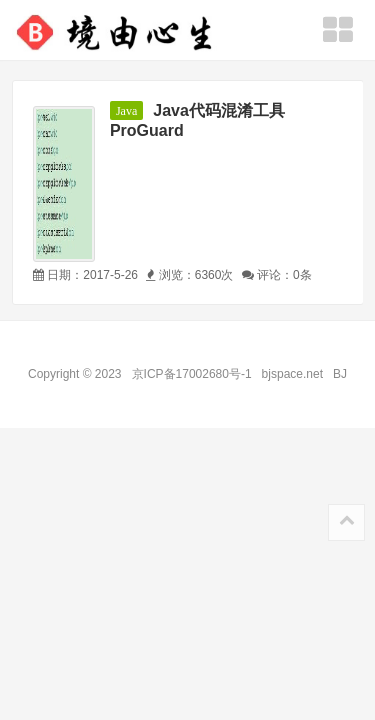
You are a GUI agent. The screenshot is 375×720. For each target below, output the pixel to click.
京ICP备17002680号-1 (191, 374)
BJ (336, 374)
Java (126, 111)
